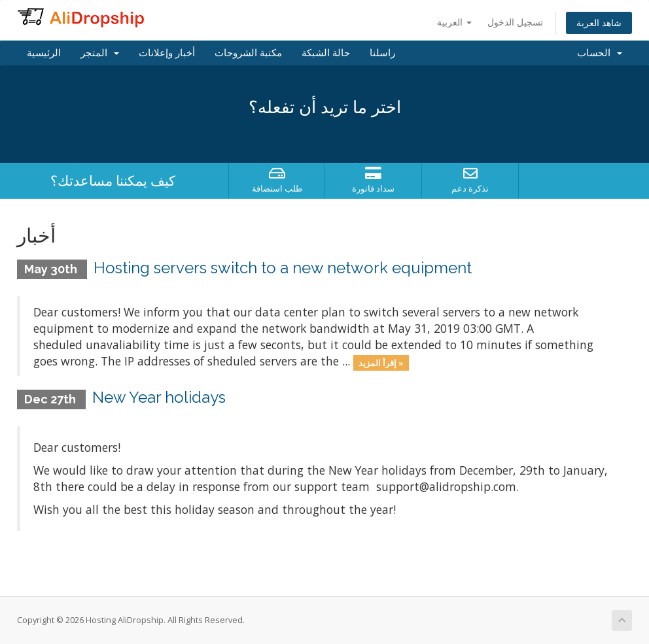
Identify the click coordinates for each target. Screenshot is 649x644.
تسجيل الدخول (515, 22)
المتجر (100, 53)
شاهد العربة (599, 23)
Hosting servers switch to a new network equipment (283, 268)
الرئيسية (44, 53)
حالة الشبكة (326, 53)
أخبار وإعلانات (167, 53)
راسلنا (382, 53)
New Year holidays (159, 397)
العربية (454, 22)
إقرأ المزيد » (381, 362)
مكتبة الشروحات (248, 53)
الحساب (600, 53)
